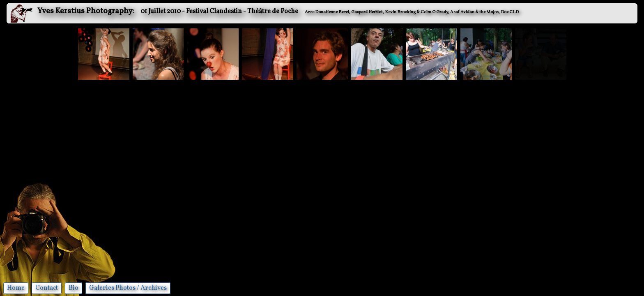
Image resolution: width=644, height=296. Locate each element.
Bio (74, 288)
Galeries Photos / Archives (128, 288)
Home (16, 288)
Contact (47, 288)
